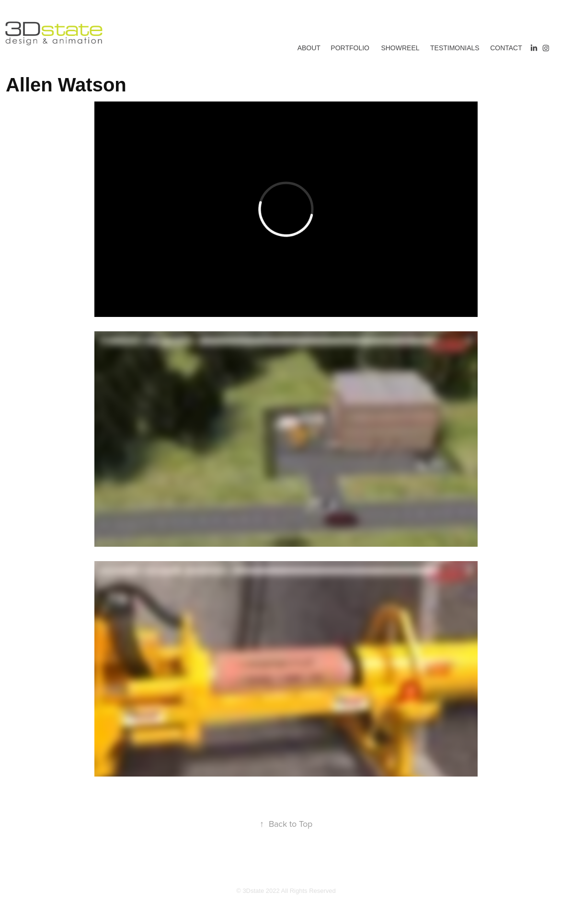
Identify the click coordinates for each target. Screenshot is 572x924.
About (309, 48)
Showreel (400, 48)
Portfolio (350, 48)
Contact (506, 48)
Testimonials (455, 48)
